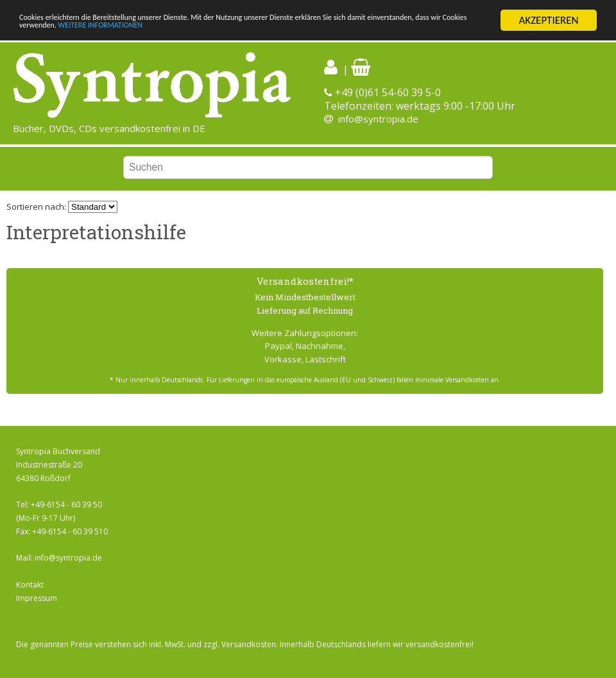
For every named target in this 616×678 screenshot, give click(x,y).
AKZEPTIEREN (548, 20)
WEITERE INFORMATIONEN (306, 31)
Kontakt (30, 585)
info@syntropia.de (378, 119)
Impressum (37, 598)
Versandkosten (249, 644)
